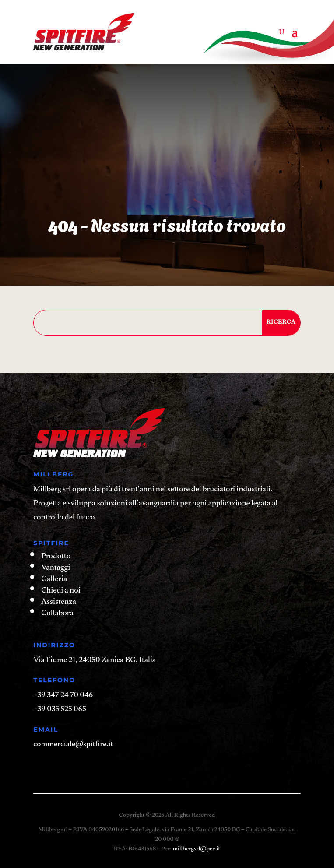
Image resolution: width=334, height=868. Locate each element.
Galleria (54, 580)
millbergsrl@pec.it (196, 850)
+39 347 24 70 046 (63, 696)
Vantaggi (56, 569)
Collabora (57, 614)
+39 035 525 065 (60, 710)
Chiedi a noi (61, 591)
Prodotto (56, 557)
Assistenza (59, 603)
